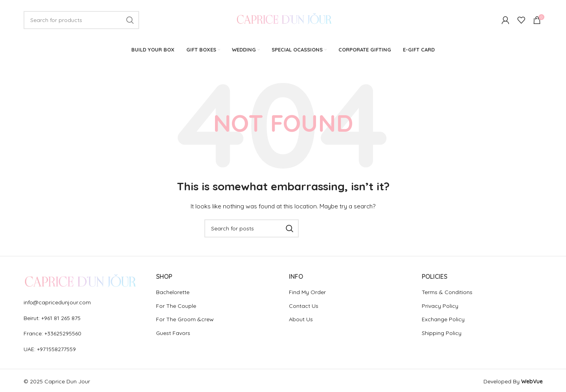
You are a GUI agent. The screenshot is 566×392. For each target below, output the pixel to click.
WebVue (532, 382)
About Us (301, 320)
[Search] (81, 20)
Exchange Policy (443, 320)
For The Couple (176, 306)
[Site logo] (283, 20)
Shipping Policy (442, 334)
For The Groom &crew (185, 320)
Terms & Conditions (447, 293)
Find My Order (307, 293)
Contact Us (304, 306)
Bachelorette (173, 293)
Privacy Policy (440, 306)
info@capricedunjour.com (57, 303)
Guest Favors (173, 334)
